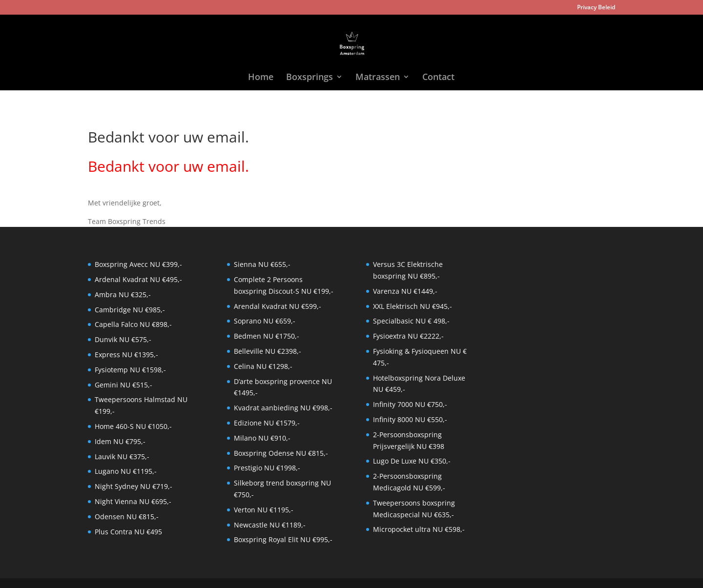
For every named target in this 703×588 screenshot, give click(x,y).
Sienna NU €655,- (262, 264)
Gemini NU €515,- (124, 385)
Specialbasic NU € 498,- (411, 321)
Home (261, 78)
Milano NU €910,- (262, 438)
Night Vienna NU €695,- (133, 501)
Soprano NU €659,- (265, 321)
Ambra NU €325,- (123, 294)
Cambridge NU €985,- (130, 310)
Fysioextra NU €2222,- (408, 336)
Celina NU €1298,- (263, 366)
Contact (438, 78)
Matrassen (378, 78)
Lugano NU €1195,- (126, 471)
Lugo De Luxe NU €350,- (412, 461)
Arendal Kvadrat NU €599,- (278, 306)
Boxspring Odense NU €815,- (281, 453)
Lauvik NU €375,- (122, 456)
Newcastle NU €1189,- (270, 525)
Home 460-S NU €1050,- (133, 426)
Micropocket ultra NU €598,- (419, 529)
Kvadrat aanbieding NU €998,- (283, 408)
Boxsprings (310, 78)
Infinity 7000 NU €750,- (410, 404)
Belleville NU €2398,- (268, 351)
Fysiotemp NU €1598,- (130, 370)
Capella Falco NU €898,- (133, 324)
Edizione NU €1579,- (267, 423)
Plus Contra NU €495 (128, 532)
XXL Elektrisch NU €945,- (413, 306)
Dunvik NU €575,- (123, 339)
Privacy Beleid (596, 8)
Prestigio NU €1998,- (267, 468)
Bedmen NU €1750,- (267, 336)
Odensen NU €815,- (127, 517)
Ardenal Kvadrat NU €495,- (138, 279)
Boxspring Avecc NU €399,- (138, 264)
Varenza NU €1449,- (405, 291)
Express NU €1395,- (126, 355)
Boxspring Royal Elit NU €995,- (283, 539)
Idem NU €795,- (120, 441)
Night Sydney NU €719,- (134, 486)
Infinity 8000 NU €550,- (410, 419)
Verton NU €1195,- (264, 510)
